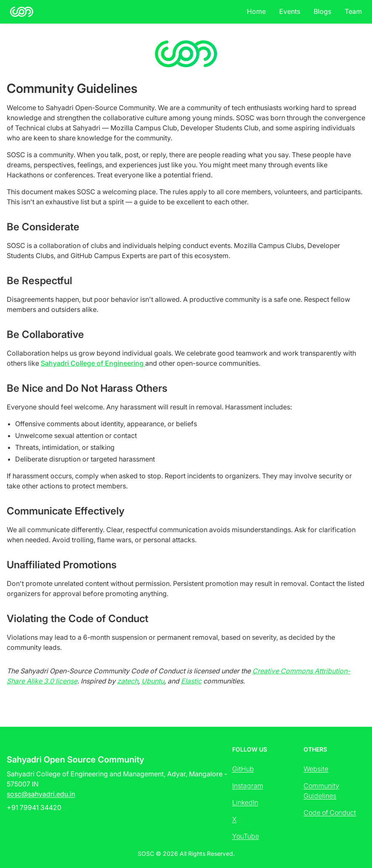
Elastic (191, 681)
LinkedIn (245, 802)
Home (256, 11)
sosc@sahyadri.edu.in (41, 794)
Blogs (322, 11)
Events (290, 11)
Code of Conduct (330, 813)
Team (353, 11)
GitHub (243, 769)
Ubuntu (153, 681)
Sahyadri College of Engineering (93, 363)
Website (316, 769)
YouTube (246, 836)
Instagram (248, 786)
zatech (128, 681)
